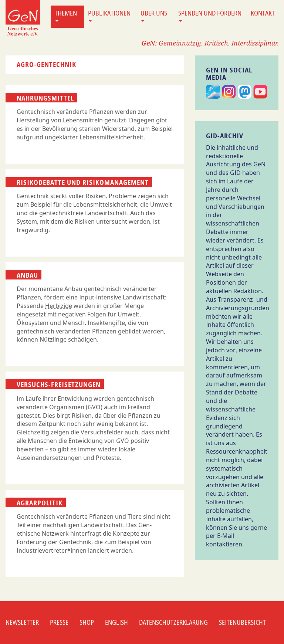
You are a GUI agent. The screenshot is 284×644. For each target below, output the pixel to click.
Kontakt (263, 13)
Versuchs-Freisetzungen (59, 384)
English (116, 622)
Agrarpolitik (40, 503)
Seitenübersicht (242, 622)
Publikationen (109, 15)
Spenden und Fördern (210, 15)
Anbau (27, 275)
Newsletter (22, 622)
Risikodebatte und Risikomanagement (83, 182)
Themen (66, 15)
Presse (59, 622)
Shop (87, 622)
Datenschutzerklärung (173, 622)
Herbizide (59, 306)
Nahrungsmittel (45, 98)
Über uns (154, 15)
